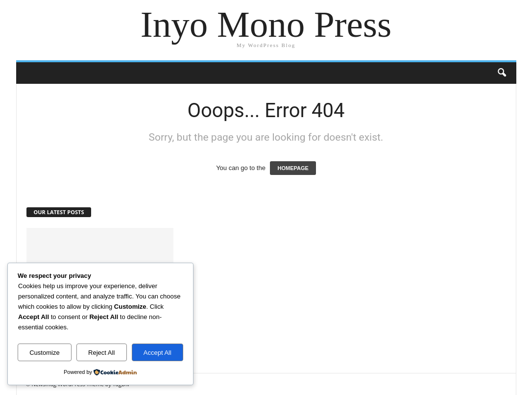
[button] (502, 73)
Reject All (101, 353)
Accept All (157, 353)
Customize (44, 353)
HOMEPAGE (293, 168)
